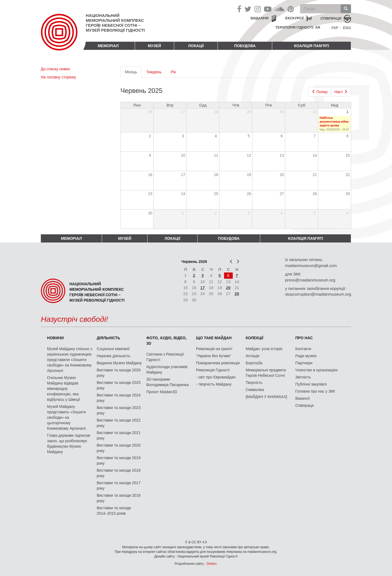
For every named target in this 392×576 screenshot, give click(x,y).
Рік (173, 72)
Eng (347, 28)
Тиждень (154, 72)
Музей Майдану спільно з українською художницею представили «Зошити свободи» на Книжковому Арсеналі (70, 360)
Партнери (304, 363)
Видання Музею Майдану (119, 363)
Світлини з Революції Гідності (165, 357)
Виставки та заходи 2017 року (119, 486)
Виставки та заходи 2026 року (119, 373)
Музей (154, 46)
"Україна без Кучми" (214, 356)
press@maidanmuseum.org (310, 280)
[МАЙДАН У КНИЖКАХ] (266, 397)
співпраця (331, 18)
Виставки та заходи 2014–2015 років (114, 511)
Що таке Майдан (214, 338)
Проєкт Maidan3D (162, 392)
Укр (335, 28)
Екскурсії (294, 18)
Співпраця (304, 405)
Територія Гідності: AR (298, 27)
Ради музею (306, 356)
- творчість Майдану (214, 384)
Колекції (254, 338)
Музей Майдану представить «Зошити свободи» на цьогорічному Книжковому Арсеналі (66, 417)
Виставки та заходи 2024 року (119, 398)
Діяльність (108, 338)
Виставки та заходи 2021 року (119, 435)
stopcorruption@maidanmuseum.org (318, 294)
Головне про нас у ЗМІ (315, 391)
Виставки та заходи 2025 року (119, 385)
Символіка (255, 390)
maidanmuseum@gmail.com (311, 266)
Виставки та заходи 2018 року (119, 473)
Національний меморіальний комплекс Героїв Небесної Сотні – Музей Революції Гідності (115, 23)
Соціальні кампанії (113, 349)
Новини (55, 338)
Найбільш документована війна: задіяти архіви (334, 122)
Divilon (212, 564)
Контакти (303, 349)
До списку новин (55, 69)
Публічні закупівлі (311, 384)
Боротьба (254, 363)
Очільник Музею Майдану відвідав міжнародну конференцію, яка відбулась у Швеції (64, 389)
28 (237, 294)
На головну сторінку (58, 77)
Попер (320, 92)
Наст (341, 92)
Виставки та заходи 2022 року (119, 423)
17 (203, 288)
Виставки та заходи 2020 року (119, 448)
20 (228, 288)
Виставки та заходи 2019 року (119, 460)
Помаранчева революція (218, 363)
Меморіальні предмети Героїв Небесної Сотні (266, 373)
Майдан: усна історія (264, 349)
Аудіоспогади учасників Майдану (167, 369)
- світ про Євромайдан (216, 377)
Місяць (133, 73)
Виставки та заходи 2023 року (119, 410)
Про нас (304, 338)
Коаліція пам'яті (312, 46)
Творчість (254, 383)
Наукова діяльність (114, 356)
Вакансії (303, 398)
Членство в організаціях (317, 370)
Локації (196, 46)
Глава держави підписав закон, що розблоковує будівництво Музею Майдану (69, 444)
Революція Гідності (213, 370)
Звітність (303, 377)
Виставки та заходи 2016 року (119, 498)
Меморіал (108, 46)
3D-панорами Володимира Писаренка (168, 382)
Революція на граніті (214, 349)
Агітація (252, 356)
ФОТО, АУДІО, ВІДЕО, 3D (167, 341)
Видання (260, 18)
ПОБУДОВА (245, 46)
